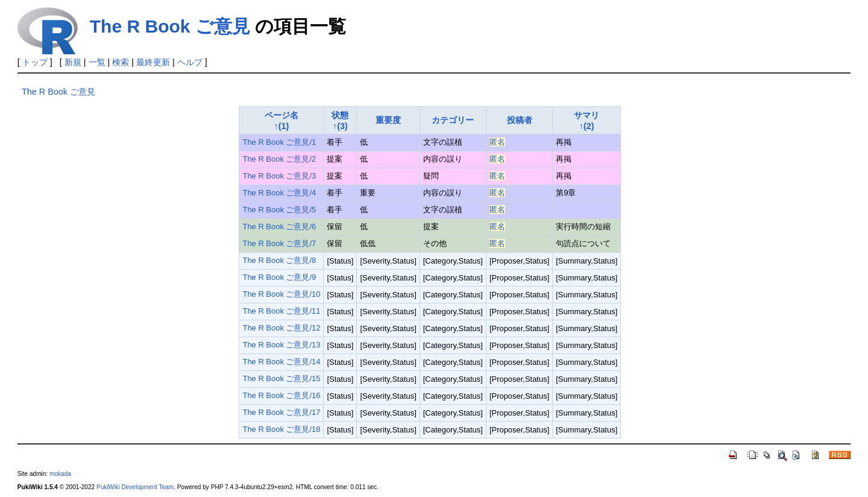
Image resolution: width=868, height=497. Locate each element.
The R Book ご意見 (170, 26)
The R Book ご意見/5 (279, 210)
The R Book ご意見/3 (279, 176)
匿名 (497, 142)
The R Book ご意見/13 (281, 345)
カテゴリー (453, 120)
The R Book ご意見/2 (279, 159)
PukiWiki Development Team (135, 487)
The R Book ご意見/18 (281, 429)
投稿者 (520, 120)
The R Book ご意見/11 (281, 311)
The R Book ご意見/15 (281, 378)
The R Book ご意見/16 (281, 395)
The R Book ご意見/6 (279, 226)
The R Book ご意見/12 (281, 328)
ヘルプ (190, 62)
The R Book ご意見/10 (281, 294)
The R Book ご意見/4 (279, 193)
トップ (35, 62)
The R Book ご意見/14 (281, 362)
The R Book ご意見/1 (279, 142)
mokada (60, 474)
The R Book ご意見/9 (279, 277)
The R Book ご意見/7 (279, 243)
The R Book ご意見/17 (281, 412)
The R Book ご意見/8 (279, 260)
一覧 (97, 62)
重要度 (388, 120)
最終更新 (153, 62)
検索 (121, 62)
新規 (73, 62)
